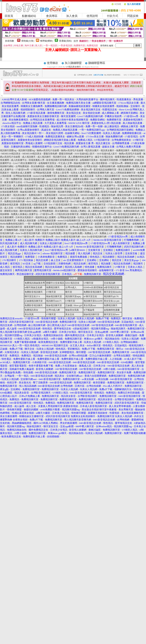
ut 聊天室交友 (90, 296)
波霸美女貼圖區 (81, 179)
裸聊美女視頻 (131, 163)
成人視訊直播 (87, 176)
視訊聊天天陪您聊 (109, 160)
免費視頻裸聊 (124, 166)
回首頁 (9, 16)
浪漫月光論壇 (26, 230)
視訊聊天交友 (60, 157)
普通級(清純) (65, 41)
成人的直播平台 (19, 160)
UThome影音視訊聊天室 (36, 182)
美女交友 (70, 314)
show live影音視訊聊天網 (28, 233)
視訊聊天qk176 (111, 296)
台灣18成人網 (53, 310)
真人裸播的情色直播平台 (81, 157)
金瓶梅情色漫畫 (112, 310)
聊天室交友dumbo (113, 292)
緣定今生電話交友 (104, 157)
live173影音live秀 (79, 201)
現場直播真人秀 (36, 160)
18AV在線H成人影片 (84, 154)
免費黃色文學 (40, 208)
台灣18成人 (71, 287)
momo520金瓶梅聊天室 (44, 176)
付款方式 (113, 16)
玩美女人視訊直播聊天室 (108, 176)
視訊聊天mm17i (54, 301)
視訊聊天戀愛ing (8, 150)
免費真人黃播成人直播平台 (128, 182)
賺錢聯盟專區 (97, 63)
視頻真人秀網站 (54, 166)
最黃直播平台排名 (13, 182)
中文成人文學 (65, 163)
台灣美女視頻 (91, 166)
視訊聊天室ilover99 (93, 301)
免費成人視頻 (119, 198)
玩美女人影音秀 (61, 173)
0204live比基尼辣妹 (93, 287)
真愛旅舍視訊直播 (9, 205)
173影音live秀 (116, 163)
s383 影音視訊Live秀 (61, 230)
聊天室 (69, 292)
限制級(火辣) (28, 41)
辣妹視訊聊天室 (82, 163)
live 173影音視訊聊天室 (60, 205)
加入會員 (72, 16)
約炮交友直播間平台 (94, 189)
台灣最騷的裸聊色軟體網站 (129, 201)
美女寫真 (29, 314)
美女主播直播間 (126, 170)
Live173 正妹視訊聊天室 (101, 201)
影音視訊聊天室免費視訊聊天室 (62, 160)
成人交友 (9, 208)
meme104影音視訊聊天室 (59, 179)
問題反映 (133, 16)
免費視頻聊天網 (107, 166)
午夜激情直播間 (90, 185)
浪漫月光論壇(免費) (52, 233)
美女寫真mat (90, 305)
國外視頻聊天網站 (29, 211)
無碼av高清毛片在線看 (48, 150)
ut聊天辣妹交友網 (33, 287)
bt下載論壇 (89, 310)
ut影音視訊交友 (111, 287)
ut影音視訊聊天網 (103, 230)
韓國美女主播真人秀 (66, 170)
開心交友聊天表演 (104, 182)
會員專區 (52, 16)
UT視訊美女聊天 (73, 67)
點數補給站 (29, 16)
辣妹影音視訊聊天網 (34, 179)
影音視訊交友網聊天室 (105, 170)
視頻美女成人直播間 (21, 173)
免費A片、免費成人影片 (94, 208)
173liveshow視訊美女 (118, 205)
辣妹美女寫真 (72, 310)
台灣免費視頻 (22, 166)
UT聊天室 (88, 283)
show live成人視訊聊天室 (39, 201)
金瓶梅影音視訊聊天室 (126, 233)
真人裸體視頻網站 (73, 166)
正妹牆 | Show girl (74, 305)
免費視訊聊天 (123, 150)
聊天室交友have (112, 314)
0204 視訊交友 (72, 283)
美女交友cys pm (112, 301)
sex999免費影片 (72, 208)
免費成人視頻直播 (27, 221)
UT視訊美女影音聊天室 (43, 170)
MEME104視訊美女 (11, 154)
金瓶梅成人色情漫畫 (68, 176)
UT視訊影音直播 (23, 208)
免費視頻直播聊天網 (99, 173)
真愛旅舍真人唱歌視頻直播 (33, 205)
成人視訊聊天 (29, 157)
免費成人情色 (56, 208)
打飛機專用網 (126, 160)
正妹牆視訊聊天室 (34, 301)
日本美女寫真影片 (24, 217)
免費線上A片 (91, 233)
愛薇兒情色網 (50, 154)
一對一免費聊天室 (13, 179)
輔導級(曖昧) (47, 41)
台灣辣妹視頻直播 (22, 176)
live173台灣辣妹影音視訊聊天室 (90, 205)
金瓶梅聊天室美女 (89, 160)
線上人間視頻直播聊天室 (123, 173)
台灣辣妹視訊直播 (42, 173)
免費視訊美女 (31, 310)
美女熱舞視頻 (38, 166)
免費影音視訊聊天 (34, 292)
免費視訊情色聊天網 (14, 201)
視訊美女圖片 (92, 150)
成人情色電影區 (99, 163)
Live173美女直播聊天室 (25, 163)
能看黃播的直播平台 (125, 157)
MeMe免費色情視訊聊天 (12, 224)
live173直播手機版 (100, 179)
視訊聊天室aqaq (73, 296)
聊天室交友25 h (32, 296)
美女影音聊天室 (61, 201)
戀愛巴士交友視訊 (55, 283)
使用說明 (92, 16)
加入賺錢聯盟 (73, 63)
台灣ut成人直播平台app (61, 182)
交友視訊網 (109, 283)
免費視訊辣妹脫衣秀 (35, 283)
